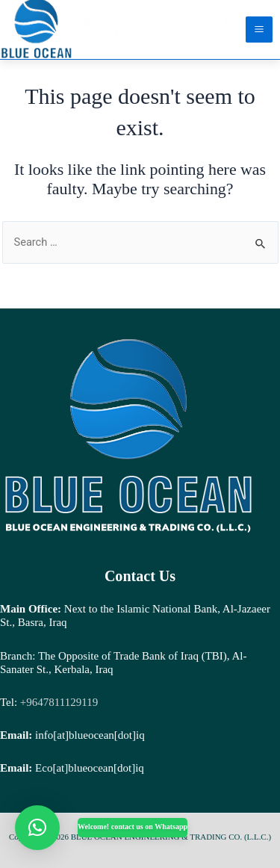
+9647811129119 (57, 702)
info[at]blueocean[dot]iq (90, 735)
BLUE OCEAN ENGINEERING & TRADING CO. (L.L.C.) (157, 29)
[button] (37, 828)
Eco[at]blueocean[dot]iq (90, 768)
